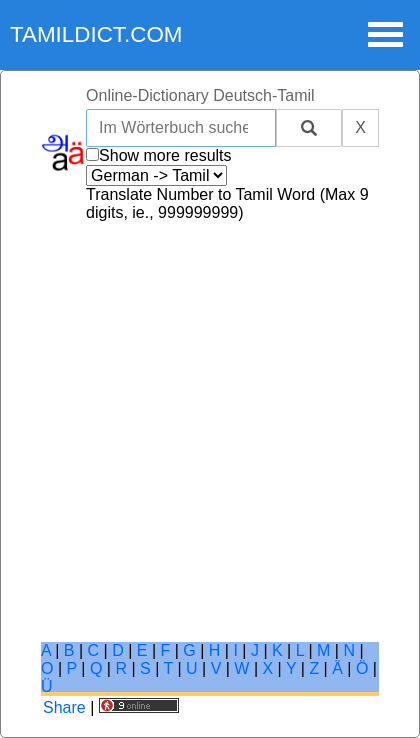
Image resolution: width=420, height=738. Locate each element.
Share (64, 707)
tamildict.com (96, 34)
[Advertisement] (210, 432)
